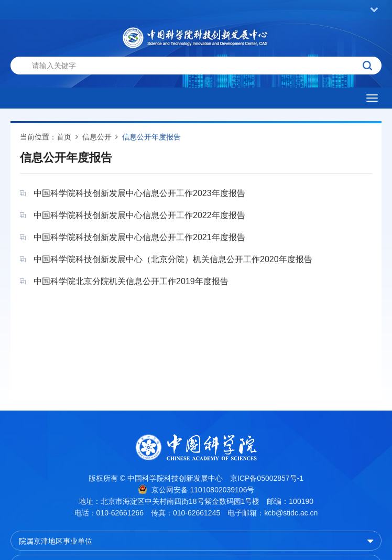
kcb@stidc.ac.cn (291, 513)
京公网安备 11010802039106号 (196, 489)
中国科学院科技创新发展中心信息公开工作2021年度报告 (139, 237)
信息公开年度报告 (151, 137)
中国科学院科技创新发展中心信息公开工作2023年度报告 (139, 193)
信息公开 (97, 137)
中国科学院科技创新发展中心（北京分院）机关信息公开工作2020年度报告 (173, 259)
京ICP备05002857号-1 (267, 478)
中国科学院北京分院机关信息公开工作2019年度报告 (131, 281)
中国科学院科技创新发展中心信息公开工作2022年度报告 (139, 215)
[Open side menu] (372, 98)
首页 (64, 137)
